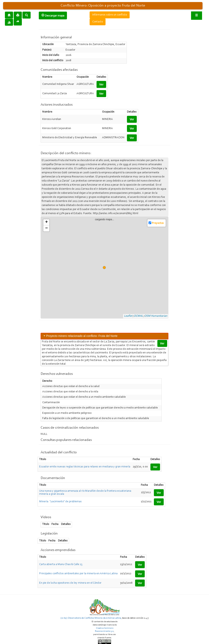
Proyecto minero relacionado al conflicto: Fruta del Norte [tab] (80, 336)
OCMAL (138, 316)
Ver (101, 84)
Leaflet (128, 316)
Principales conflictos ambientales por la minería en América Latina (78, 574)
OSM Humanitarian (156, 316)
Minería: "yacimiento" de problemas (60, 502)
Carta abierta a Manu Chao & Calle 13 (61, 564)
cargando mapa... (106, 268)
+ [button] (46, 222)
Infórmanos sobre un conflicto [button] (110, 15)
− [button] (46, 228)
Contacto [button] (98, 22)
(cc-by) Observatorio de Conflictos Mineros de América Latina (91, 618)
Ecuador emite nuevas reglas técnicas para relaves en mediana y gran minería (85, 467)
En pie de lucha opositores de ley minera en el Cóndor (70, 583)
